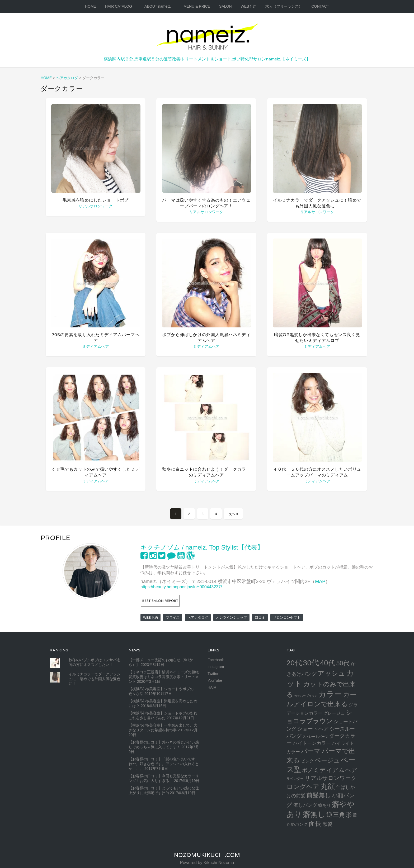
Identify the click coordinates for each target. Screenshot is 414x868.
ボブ (307, 770)
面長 (315, 824)
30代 (311, 663)
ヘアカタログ (198, 617)
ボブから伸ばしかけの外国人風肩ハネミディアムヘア (206, 338)
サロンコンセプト (287, 617)
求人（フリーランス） (284, 6)
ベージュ (327, 760)
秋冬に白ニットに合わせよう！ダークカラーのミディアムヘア (206, 472)
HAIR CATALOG (119, 6)
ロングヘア (303, 787)
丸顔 (328, 786)
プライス (173, 617)
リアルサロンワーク (96, 206)
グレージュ (334, 713)
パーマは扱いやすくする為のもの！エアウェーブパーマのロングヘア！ (206, 203)
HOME (91, 6)
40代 (328, 663)
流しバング (305, 805)
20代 (294, 663)
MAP (320, 581)
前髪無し (319, 795)
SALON (225, 6)
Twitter (213, 674)
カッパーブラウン (306, 696)
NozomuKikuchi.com (207, 855)
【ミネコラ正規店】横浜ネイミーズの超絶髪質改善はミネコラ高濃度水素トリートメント (164, 677)
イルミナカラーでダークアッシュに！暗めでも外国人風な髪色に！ (317, 203)
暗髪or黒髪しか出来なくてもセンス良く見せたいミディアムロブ (317, 338)
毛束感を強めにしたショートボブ (96, 200)
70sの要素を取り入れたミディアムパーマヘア (96, 338)
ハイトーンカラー (312, 743)
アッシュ (331, 673)
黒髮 (327, 824)
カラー (330, 694)
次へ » (233, 514)
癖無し (314, 814)
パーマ (311, 751)
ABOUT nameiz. (158, 6)
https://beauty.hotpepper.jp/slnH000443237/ (181, 587)
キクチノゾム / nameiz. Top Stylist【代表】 (202, 547)
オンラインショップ (231, 617)
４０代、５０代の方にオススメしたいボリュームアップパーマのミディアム (317, 472)
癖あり (324, 805)
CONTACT (320, 6)
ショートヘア (313, 729)
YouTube (215, 680)
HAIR (212, 687)
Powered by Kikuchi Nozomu (207, 863)
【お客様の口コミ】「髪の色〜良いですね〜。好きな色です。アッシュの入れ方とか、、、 (164, 764)
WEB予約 (249, 6)
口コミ (260, 617)
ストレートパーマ (315, 737)
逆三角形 (339, 815)
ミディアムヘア (96, 346)
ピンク (307, 761)
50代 (343, 663)
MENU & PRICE (197, 6)
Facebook (216, 660)
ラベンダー (295, 779)
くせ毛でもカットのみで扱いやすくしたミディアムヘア (96, 472)
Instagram (216, 667)
